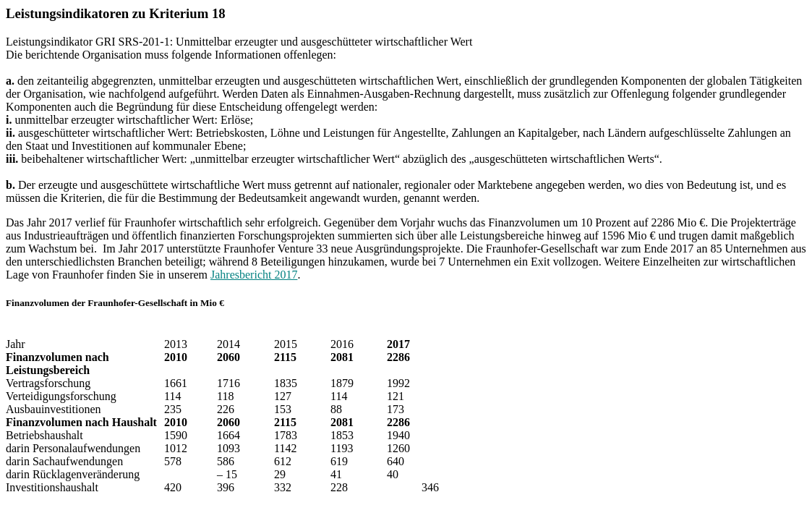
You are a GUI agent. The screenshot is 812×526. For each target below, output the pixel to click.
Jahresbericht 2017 (254, 275)
